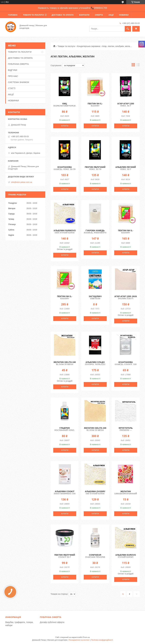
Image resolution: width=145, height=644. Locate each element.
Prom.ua (86, 637)
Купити (65, 126)
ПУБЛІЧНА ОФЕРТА (18, 64)
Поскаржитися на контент (79, 640)
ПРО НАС (13, 76)
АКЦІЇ (111, 15)
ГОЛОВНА (13, 15)
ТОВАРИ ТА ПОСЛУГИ (33, 15)
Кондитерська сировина (89, 46)
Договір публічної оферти (52, 622)
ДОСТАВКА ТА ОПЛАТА (63, 15)
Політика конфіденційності (102, 640)
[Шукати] (128, 29)
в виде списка (138, 65)
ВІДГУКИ (13, 70)
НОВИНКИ (124, 15)
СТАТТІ (12, 88)
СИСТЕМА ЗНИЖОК (18, 82)
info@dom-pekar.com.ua (22, 182)
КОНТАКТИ (84, 15)
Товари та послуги (66, 46)
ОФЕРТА (99, 15)
